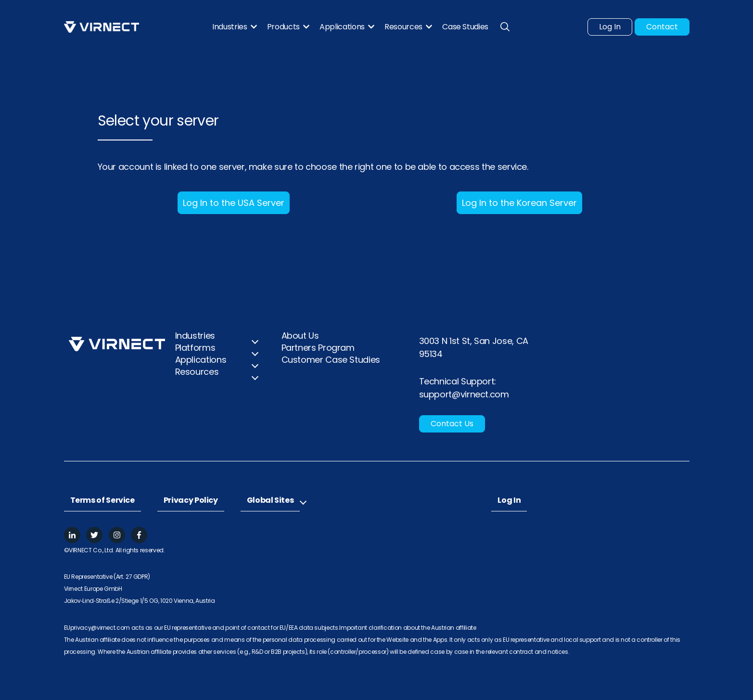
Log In (610, 27)
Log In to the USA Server (234, 203)
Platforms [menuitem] (195, 348)
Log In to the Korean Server (519, 203)
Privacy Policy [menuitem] (191, 500)
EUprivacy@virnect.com (98, 628)
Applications (342, 27)
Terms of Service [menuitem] (102, 500)
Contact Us (452, 424)
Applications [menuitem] (201, 360)
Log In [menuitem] (509, 500)
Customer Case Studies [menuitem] (331, 360)
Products (283, 27)
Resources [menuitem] (197, 372)
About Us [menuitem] (300, 336)
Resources (403, 27)
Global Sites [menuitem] (270, 500)
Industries (230, 27)
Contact (662, 27)
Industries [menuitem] (195, 336)
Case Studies (465, 27)
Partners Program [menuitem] (318, 348)
